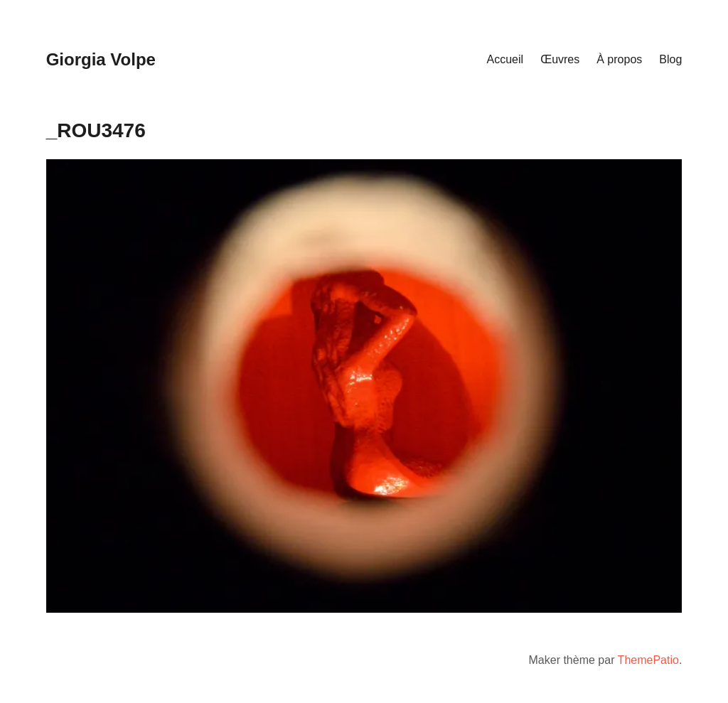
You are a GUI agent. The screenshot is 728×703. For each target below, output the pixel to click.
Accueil (505, 59)
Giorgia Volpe (101, 59)
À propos (619, 59)
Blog (670, 59)
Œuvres (560, 59)
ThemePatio (648, 660)
